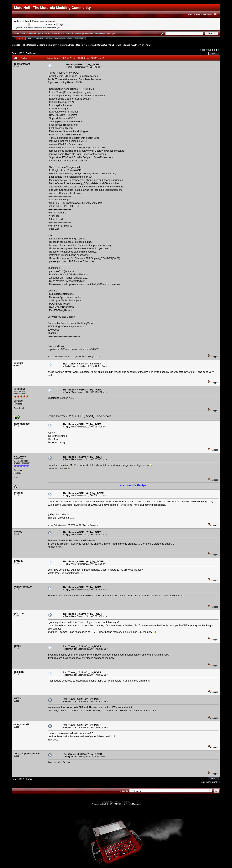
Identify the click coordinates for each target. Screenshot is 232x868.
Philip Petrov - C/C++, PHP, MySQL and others (80, 416)
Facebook (39, 38)
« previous (206, 50)
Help (29, 38)
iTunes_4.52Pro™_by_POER (137, 45)
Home (21, 38)
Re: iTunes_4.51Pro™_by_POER (82, 364)
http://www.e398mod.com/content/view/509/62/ (74, 349)
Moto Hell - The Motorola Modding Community (35, 45)
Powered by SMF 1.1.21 (102, 804)
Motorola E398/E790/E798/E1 (100, 45)
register (51, 21)
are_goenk (20, 456)
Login (70, 38)
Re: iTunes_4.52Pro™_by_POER (82, 390)
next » (216, 50)
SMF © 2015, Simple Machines (127, 804)
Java (119, 45)
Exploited (19, 389)
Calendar (60, 38)
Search (49, 38)
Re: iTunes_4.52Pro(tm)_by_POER (84, 493)
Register (79, 38)
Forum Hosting (122, 802)
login (42, 21)
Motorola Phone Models (71, 45)
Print (214, 54)
